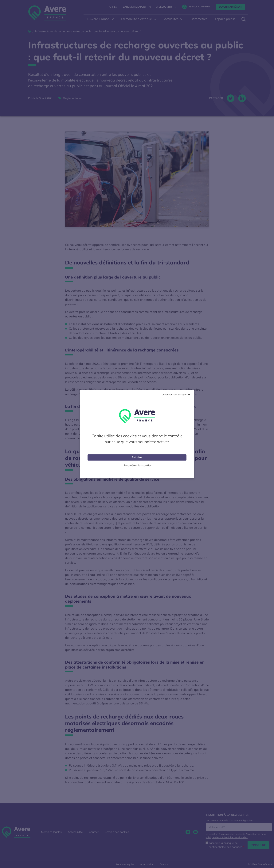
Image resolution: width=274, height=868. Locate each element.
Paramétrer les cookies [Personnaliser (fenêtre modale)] (138, 465)
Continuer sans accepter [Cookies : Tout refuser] (174, 394)
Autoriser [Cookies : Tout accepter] (137, 457)
